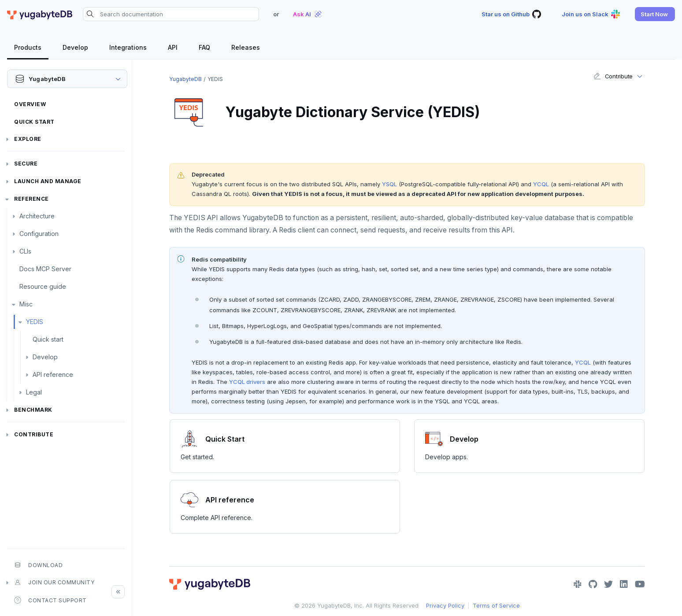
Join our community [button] (54, 583)
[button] (655, 14)
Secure (26, 164)
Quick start (48, 339)
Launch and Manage (48, 181)
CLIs (25, 251)
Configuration (39, 234)
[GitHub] (593, 584)
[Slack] (578, 584)
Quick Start (34, 122)
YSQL (389, 184)
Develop (45, 357)
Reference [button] (32, 199)
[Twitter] (608, 584)
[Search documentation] (171, 14)
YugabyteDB (185, 79)
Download (38, 565)
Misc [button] (26, 304)
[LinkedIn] (624, 584)
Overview (30, 104)
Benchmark (33, 410)
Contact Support (50, 600)
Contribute (34, 434)
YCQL (541, 184)
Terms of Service (496, 605)
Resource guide (43, 286)
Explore (28, 139)
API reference (53, 374)
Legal (34, 392)
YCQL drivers (247, 382)
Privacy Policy (445, 605)
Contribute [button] (613, 76)
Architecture (37, 216)
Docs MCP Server (45, 269)
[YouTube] (640, 584)
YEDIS (35, 322)
